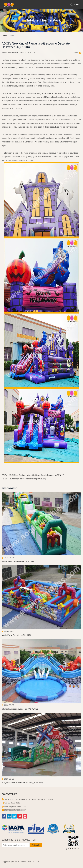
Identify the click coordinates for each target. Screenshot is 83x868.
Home (4, 36)
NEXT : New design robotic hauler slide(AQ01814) (24, 479)
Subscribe (36, 845)
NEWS (12, 36)
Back (78, 53)
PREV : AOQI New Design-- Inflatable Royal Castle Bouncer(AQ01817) (33, 475)
